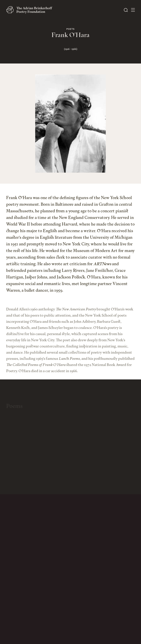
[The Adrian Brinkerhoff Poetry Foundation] (30, 10)
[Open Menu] (133, 10)
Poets (70, 29)
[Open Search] (126, 10)
